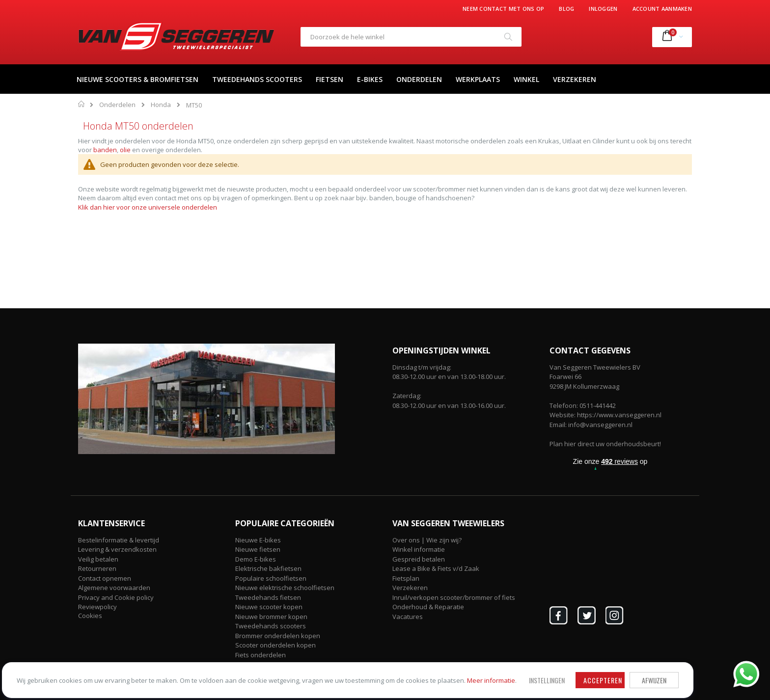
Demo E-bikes (256, 559)
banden (105, 150)
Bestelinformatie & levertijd (119, 540)
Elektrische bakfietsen (268, 568)
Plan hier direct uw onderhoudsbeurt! (605, 444)
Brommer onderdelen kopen (278, 636)
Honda (161, 105)
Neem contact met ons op (503, 9)
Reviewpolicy (97, 607)
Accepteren (304, 667)
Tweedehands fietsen (268, 597)
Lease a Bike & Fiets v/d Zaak (436, 568)
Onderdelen (117, 105)
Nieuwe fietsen (258, 549)
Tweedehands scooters (271, 626)
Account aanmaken (662, 9)
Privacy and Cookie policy (116, 597)
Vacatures (408, 617)
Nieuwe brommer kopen (271, 617)
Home (82, 104)
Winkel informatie (419, 549)
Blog (566, 9)
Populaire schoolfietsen (271, 578)
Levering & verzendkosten (117, 549)
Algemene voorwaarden (114, 588)
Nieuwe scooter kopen (269, 607)
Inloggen (603, 9)
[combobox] (411, 37)
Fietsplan (406, 578)
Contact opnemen (105, 578)
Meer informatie (130, 676)
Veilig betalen (98, 559)
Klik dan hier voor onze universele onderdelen (148, 207)
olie (125, 150)
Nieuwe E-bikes (258, 540)
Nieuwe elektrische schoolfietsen (285, 588)
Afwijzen (356, 667)
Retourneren (97, 568)
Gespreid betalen (419, 559)
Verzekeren (410, 588)
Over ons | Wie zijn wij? (427, 540)
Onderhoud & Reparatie (428, 607)
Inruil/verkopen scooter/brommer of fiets (454, 597)
